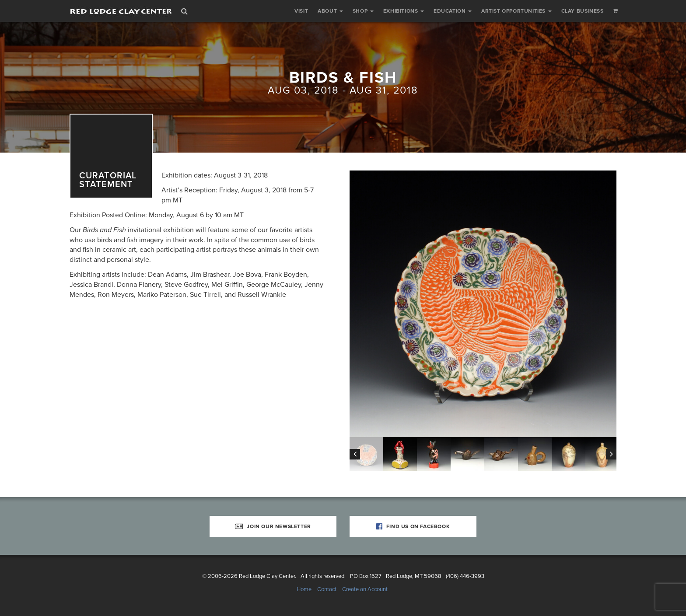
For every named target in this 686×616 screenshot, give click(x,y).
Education (453, 11)
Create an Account (365, 589)
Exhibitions (404, 11)
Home (304, 589)
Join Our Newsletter (273, 526)
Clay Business (583, 11)
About (330, 11)
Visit (301, 11)
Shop (363, 11)
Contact (327, 589)
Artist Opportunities (516, 11)
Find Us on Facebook (413, 526)
